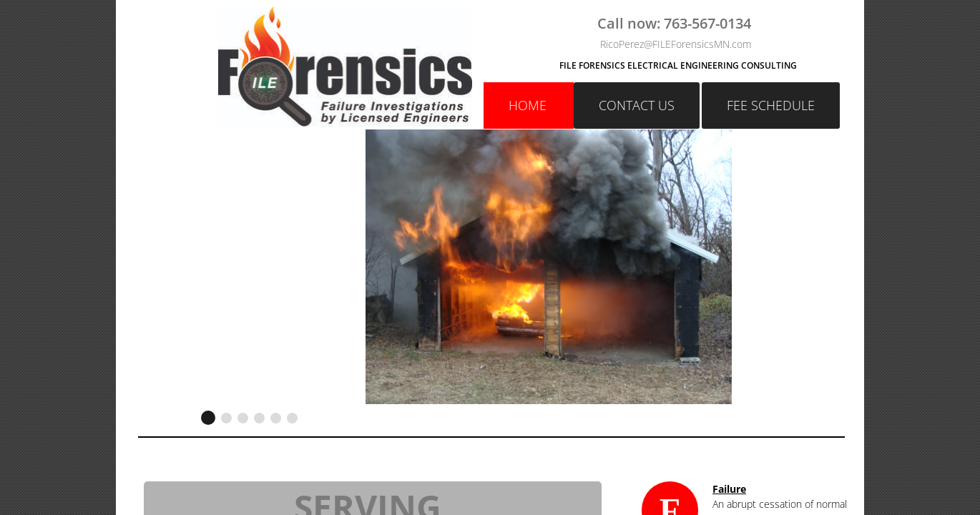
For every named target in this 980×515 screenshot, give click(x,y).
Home (528, 105)
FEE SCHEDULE (771, 105)
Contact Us (637, 105)
